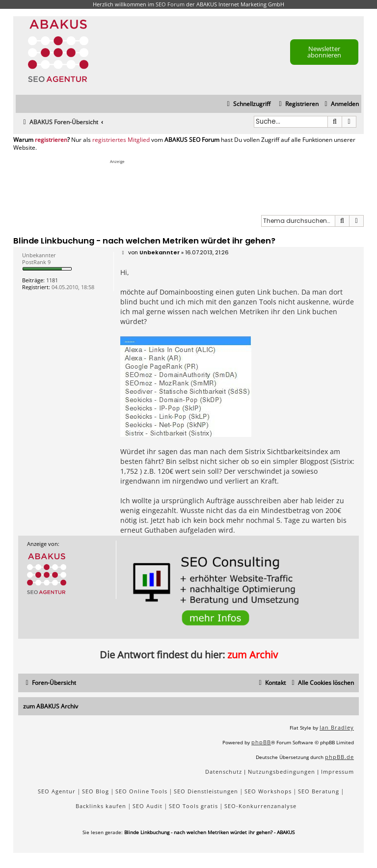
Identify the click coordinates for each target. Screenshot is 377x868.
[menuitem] (340, 104)
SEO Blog (95, 791)
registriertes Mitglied (121, 140)
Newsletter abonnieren (324, 52)
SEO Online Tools (141, 791)
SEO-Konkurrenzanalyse (260, 806)
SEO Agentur (57, 791)
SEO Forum (170, 4)
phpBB (261, 742)
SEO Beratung (319, 791)
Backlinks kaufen (101, 806)
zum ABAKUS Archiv (51, 706)
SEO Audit (148, 806)
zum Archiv (253, 655)
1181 (52, 280)
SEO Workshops (268, 791)
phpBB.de (339, 757)
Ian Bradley (337, 727)
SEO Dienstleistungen (206, 791)
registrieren (51, 140)
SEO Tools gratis (193, 806)
